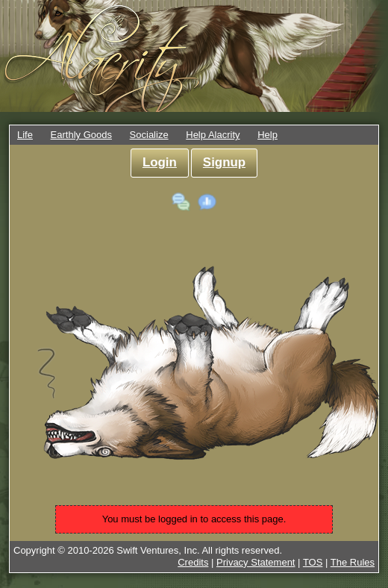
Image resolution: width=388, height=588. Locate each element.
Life (25, 135)
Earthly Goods (81, 135)
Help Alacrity (213, 135)
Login (160, 162)
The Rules (353, 562)
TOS (313, 562)
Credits (193, 562)
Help (267, 135)
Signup (224, 162)
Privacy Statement (256, 562)
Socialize (149, 135)
